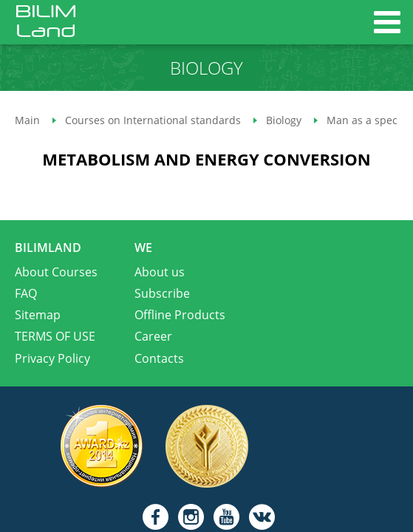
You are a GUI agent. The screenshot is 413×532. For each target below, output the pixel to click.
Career (153, 336)
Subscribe (162, 293)
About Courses (56, 272)
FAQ (26, 293)
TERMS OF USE (55, 336)
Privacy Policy (52, 358)
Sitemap (38, 315)
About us (160, 272)
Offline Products (180, 315)
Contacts (159, 358)
